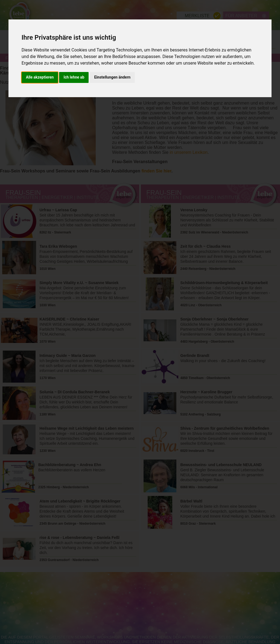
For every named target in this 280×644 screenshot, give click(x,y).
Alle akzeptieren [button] (40, 77)
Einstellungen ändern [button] (112, 77)
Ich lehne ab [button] (74, 77)
